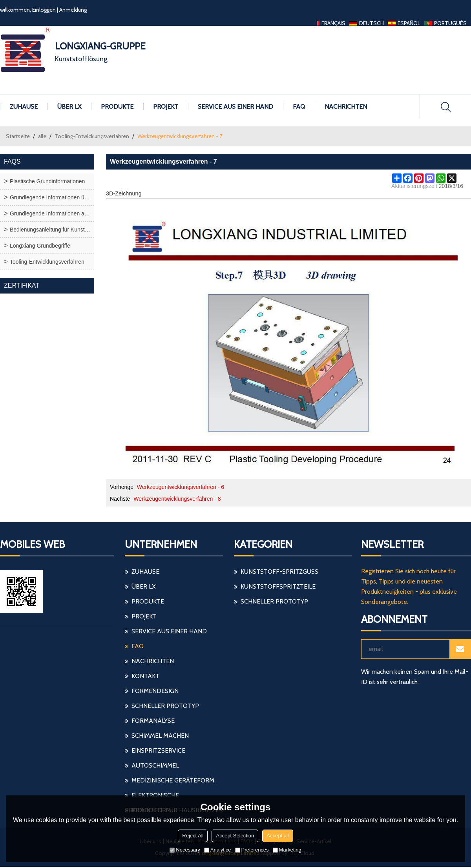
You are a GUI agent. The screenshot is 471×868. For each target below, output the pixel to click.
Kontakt (145, 676)
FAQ (299, 107)
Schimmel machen (160, 736)
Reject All (193, 836)
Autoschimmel (155, 765)
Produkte (117, 107)
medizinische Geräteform (173, 780)
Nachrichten (346, 107)
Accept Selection (235, 836)
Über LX (69, 107)
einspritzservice (158, 750)
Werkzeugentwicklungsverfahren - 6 (181, 487)
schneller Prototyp (165, 706)
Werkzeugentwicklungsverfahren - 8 (177, 499)
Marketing (287, 850)
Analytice (218, 850)
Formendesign (155, 691)
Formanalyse (153, 721)
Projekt (166, 107)
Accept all (277, 836)
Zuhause (24, 107)
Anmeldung (73, 10)
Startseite (18, 136)
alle (42, 136)
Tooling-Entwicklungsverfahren (92, 136)
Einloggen (44, 10)
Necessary (185, 850)
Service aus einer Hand (235, 107)
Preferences (252, 850)
